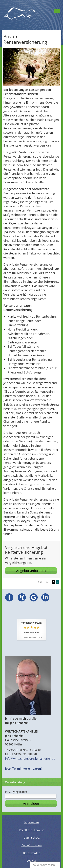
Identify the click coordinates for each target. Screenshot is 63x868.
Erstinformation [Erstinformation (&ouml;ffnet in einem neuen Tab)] (32, 845)
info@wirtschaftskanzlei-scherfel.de (30, 759)
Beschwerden (32, 853)
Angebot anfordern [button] (31, 571)
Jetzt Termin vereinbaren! (23, 768)
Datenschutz (32, 838)
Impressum (32, 822)
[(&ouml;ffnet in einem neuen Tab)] (9, 600)
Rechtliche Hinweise (32, 830)
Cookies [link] (32, 861)
